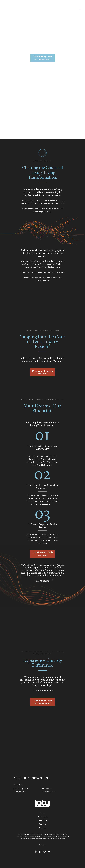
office (44, 792)
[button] (79, 10)
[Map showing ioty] (43, 749)
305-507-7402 (47, 789)
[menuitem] (42, 813)
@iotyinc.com (52, 792)
